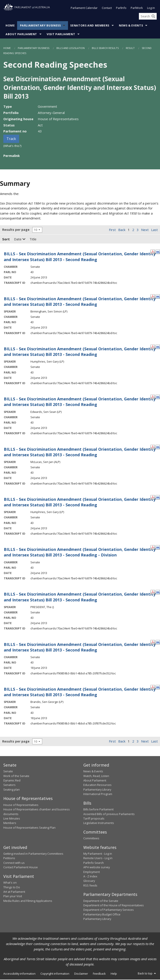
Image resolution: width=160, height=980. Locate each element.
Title (33, 239)
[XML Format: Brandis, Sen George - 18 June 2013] (158, 687)
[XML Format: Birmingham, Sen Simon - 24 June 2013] (158, 297)
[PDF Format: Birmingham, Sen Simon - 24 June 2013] (153, 297)
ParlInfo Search (94, 863)
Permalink (12, 156)
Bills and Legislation (71, 49)
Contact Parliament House (21, 868)
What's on (10, 883)
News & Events (131, 26)
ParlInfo (121, 8)
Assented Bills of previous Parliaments (109, 814)
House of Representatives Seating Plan (29, 828)
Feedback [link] (99, 974)
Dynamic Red (12, 781)
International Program (98, 794)
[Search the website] (148, 17)
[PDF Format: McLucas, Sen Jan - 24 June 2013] (153, 447)
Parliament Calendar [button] (84, 8)
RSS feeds (90, 886)
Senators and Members (90, 26)
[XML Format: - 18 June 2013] (158, 642)
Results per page (16, 230)
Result (130, 49)
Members (10, 823)
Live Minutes (12, 819)
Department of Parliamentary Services (109, 910)
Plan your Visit (13, 897)
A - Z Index (90, 877)
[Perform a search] (153, 17)
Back (122, 230)
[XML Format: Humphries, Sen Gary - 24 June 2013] (158, 347)
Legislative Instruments (99, 823)
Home (10, 26)
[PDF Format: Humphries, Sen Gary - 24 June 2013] (153, 347)
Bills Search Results (105, 49)
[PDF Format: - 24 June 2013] (153, 252)
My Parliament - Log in (98, 854)
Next (145, 230)
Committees (91, 839)
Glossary (89, 881)
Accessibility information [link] (19, 974)
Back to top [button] (147, 974)
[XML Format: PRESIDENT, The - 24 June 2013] (158, 592)
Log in (151, 8)
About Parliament (21, 35)
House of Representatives (21, 805)
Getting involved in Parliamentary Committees (33, 854)
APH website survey (97, 868)
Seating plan (12, 790)
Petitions (9, 859)
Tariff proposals (94, 819)
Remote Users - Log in (98, 859)
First (112, 230)
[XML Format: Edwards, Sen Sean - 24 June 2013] (158, 397)
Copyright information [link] (55, 974)
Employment (92, 872)
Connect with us (14, 863)
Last (154, 230)
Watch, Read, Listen (96, 776)
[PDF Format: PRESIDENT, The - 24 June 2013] (153, 592)
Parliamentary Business (40, 26)
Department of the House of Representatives (114, 906)
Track (11, 139)
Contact (107, 8)
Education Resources (97, 785)
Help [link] (114, 974)
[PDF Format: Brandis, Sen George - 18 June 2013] (153, 687)
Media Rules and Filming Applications (28, 901)
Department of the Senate (101, 901)
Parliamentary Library (97, 790)
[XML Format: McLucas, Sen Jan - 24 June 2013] (158, 447)
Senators (9, 785)
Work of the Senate (16, 776)
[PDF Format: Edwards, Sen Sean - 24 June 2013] (153, 397)
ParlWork (137, 8)
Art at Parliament (14, 892)
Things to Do (12, 888)
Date (20, 239)
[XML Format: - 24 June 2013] (158, 252)
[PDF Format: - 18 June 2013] (153, 642)
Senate (8, 772)
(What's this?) (12, 146)
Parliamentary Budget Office (102, 915)
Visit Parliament (61, 35)
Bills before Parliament (98, 810)
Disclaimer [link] (81, 974)
